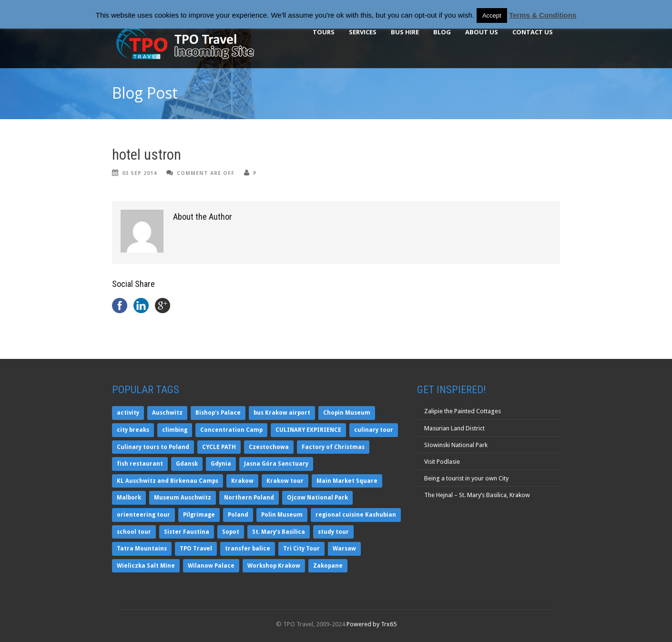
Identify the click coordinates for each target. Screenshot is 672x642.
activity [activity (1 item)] (128, 413)
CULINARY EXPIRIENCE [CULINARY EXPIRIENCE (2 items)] (308, 430)
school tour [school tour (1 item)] (134, 532)
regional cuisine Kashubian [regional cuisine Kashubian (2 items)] (356, 515)
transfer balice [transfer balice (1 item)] (248, 549)
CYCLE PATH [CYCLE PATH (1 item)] (219, 447)
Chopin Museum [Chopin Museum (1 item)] (347, 413)
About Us (482, 32)
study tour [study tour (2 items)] (333, 532)
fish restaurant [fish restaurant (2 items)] (140, 464)
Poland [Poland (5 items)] (238, 515)
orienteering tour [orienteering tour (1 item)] (143, 515)
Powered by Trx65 (372, 624)
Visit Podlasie (442, 462)
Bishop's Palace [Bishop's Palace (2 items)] (218, 413)
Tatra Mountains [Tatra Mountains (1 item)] (142, 549)
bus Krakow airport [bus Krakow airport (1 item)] (282, 413)
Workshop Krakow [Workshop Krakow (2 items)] (274, 566)
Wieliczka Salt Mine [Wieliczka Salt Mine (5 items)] (146, 566)
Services (363, 32)
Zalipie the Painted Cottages (463, 411)
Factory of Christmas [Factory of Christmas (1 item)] (333, 447)
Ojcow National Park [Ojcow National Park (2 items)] (317, 498)
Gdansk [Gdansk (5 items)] (187, 464)
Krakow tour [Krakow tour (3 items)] (285, 481)
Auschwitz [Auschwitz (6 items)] (167, 413)
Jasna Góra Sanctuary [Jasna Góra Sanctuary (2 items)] (276, 464)
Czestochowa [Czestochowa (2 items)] (269, 447)
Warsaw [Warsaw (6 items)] (344, 549)
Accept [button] (492, 15)
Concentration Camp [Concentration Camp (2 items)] (231, 430)
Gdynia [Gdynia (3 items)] (221, 464)
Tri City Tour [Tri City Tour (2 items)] (301, 549)
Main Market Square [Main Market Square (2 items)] (347, 481)
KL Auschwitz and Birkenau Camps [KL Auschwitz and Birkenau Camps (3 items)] (168, 481)
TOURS (324, 32)
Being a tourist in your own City (466, 478)
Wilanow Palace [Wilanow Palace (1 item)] (211, 566)
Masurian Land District (454, 428)
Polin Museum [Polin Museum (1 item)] (282, 515)
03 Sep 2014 (139, 173)
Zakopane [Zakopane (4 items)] (328, 566)
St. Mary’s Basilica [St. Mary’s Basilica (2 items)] (279, 532)
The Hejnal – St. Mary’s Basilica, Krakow (477, 495)
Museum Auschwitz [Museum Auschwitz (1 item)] (183, 498)
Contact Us (533, 32)
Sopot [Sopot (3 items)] (231, 532)
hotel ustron (147, 155)
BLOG (442, 32)
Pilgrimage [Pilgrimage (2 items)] (199, 515)
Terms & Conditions (543, 15)
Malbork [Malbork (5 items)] (129, 498)
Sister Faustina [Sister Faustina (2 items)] (187, 532)
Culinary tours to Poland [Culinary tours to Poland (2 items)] (153, 447)
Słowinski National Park (456, 445)
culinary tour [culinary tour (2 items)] (374, 430)
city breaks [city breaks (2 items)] (133, 430)
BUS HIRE (405, 32)
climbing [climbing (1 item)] (175, 430)
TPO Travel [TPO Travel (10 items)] (196, 549)
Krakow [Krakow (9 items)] (242, 481)
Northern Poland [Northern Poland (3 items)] (249, 498)
